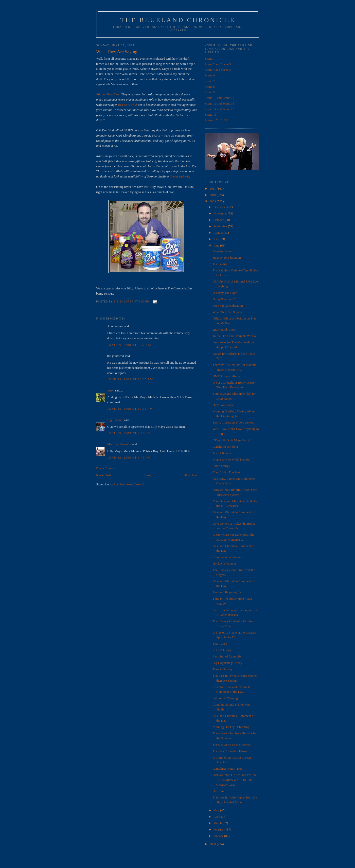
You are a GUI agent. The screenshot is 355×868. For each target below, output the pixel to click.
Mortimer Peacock (119, 444)
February (220, 829)
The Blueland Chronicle (178, 20)
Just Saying (220, 264)
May (217, 810)
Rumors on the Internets (228, 557)
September (221, 226)
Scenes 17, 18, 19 (216, 120)
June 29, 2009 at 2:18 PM (129, 433)
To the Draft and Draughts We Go (234, 336)
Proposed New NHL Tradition (232, 459)
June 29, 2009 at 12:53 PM (130, 409)
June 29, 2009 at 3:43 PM (129, 457)
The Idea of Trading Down (230, 751)
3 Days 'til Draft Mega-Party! (231, 440)
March (218, 823)
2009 (213, 201)
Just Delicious (222, 453)
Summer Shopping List (227, 592)
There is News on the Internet (231, 745)
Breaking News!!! (224, 251)
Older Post (190, 475)
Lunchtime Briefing (225, 447)
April (217, 817)
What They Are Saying (227, 312)
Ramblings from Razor (227, 769)
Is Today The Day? (225, 293)
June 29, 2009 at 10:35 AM (130, 379)
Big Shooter (115, 420)
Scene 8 (210, 87)
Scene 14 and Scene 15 (219, 109)
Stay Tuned (220, 644)
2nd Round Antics (224, 329)
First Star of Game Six (227, 656)
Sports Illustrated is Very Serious (234, 422)
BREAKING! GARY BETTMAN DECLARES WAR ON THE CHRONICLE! (234, 780)
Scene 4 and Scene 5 (218, 70)
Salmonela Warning (225, 698)
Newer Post (104, 475)
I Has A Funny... (223, 650)
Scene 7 (210, 81)
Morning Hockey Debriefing (231, 727)
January (219, 836)
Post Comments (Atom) (129, 484)
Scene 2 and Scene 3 (218, 64)
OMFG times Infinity (226, 376)
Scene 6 (210, 75)
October (219, 220)
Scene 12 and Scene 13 (219, 103)
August (219, 233)
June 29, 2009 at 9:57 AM (129, 345)
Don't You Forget (223, 405)
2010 (213, 195)
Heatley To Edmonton (227, 257)
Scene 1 (210, 59)
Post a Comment (107, 468)
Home (147, 475)
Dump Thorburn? (224, 299)
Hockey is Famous (224, 563)
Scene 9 (210, 92)
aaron (111, 390)
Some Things (221, 466)
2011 (213, 188)
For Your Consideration (228, 306)
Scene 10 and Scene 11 (219, 98)
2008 (213, 844)
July (217, 239)
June (217, 245)
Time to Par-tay (222, 669)
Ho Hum (218, 791)
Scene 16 (210, 115)
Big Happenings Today (227, 663)
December (221, 207)
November (221, 213)
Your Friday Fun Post (226, 472)
